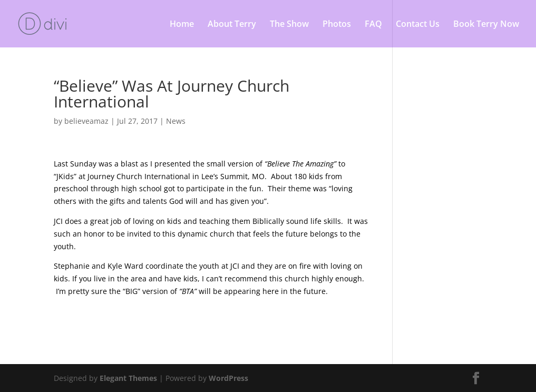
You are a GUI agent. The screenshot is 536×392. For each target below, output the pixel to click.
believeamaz (86, 121)
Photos (337, 25)
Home (182, 25)
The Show (289, 25)
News (176, 121)
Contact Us (418, 25)
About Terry (232, 25)
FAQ (373, 25)
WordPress (228, 378)
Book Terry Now (486, 25)
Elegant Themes (128, 378)
